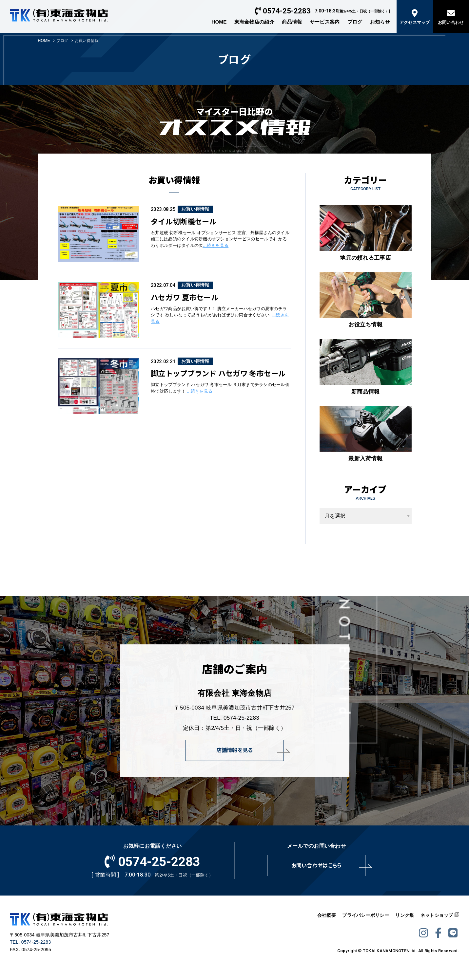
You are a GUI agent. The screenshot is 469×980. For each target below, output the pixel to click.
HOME (219, 22)
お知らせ (380, 22)
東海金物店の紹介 (254, 22)
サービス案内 (325, 22)
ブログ (355, 22)
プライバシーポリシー (366, 915)
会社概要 (327, 915)
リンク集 (405, 915)
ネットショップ (437, 915)
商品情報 (292, 22)
